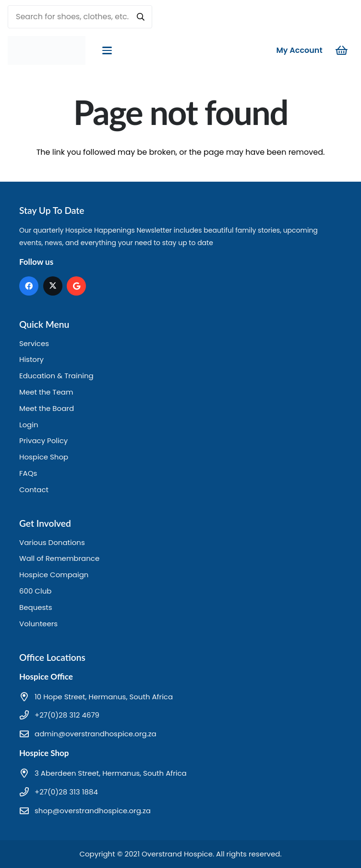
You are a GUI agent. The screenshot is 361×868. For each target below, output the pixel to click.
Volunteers (38, 624)
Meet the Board (47, 408)
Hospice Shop (44, 457)
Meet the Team (46, 392)
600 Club (35, 591)
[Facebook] (29, 286)
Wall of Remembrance (59, 558)
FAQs (28, 473)
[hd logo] (47, 50)
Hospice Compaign (54, 575)
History (31, 359)
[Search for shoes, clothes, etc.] (80, 17)
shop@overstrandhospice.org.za (93, 811)
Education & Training (56, 376)
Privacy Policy (43, 440)
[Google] (76, 286)
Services (34, 343)
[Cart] (342, 50)
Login (29, 425)
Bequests (36, 607)
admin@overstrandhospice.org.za (96, 734)
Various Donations (52, 542)
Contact (34, 490)
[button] (107, 50)
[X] (53, 286)
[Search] (141, 17)
